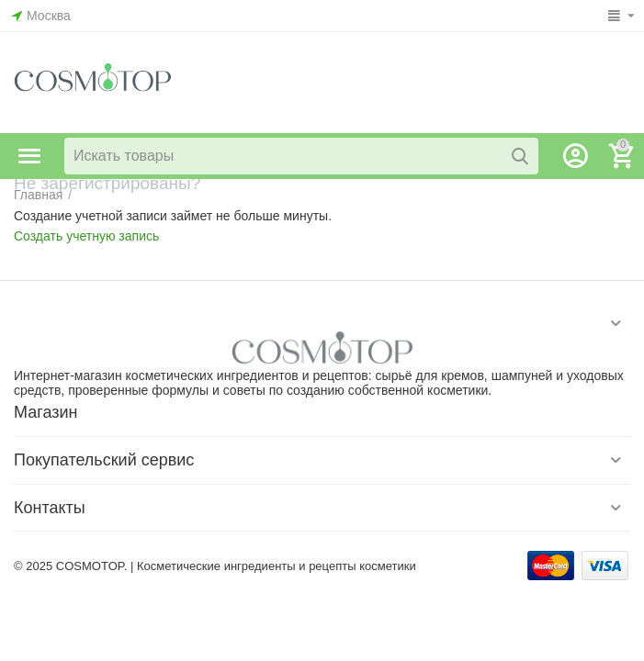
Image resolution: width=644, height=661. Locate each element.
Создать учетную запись (86, 236)
